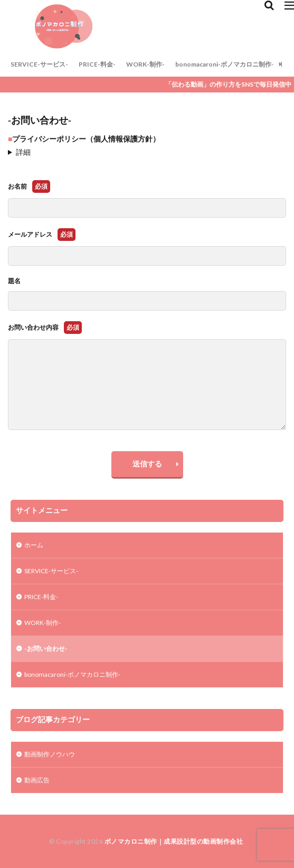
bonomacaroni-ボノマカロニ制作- (225, 64)
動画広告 (37, 780)
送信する (147, 464)
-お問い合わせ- (46, 648)
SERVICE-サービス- (39, 64)
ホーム (34, 545)
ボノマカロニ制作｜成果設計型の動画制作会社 (174, 841)
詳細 (23, 152)
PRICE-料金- (97, 64)
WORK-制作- (145, 64)
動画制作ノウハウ (50, 754)
